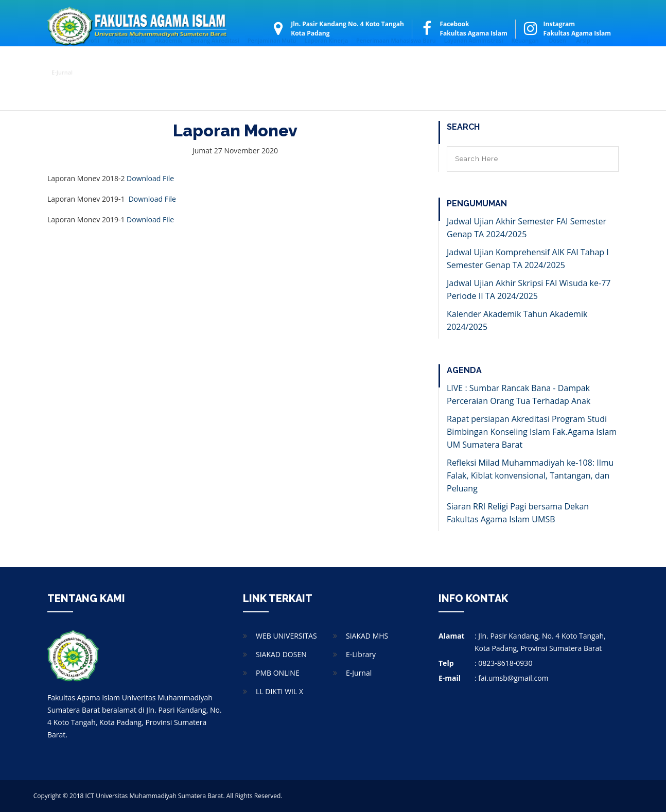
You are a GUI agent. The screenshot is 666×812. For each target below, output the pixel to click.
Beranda (63, 63)
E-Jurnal (62, 94)
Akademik (169, 63)
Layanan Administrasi (474, 63)
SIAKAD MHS (367, 636)
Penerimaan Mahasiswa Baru (396, 63)
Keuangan (525, 63)
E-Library (361, 654)
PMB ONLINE (278, 673)
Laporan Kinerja (327, 63)
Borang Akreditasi (215, 63)
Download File (150, 178)
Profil (92, 63)
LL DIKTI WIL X (279, 691)
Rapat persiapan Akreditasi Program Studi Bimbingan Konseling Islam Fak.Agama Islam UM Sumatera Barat (532, 432)
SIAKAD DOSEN (281, 654)
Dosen (557, 63)
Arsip (583, 63)
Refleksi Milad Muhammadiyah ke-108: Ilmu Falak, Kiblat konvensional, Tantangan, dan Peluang (530, 475)
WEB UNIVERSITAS (286, 636)
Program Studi (127, 63)
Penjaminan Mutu (272, 63)
